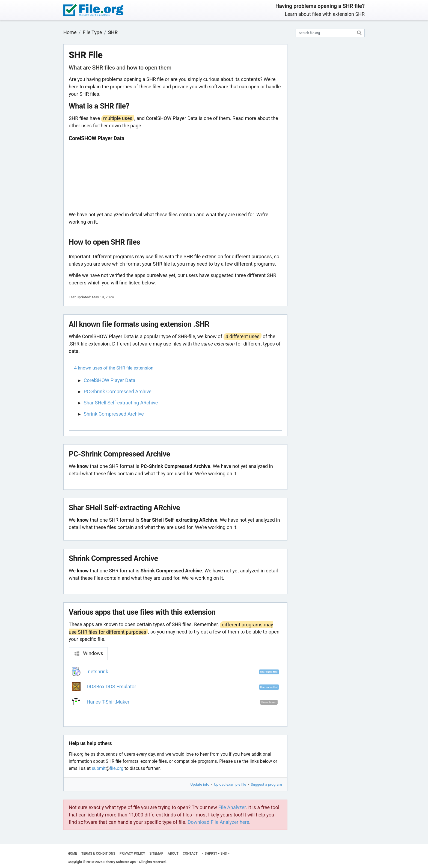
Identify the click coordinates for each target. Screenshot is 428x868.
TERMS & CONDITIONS (98, 854)
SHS (224, 854)
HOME (72, 854)
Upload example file (230, 784)
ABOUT (173, 854)
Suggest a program (266, 784)
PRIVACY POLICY (132, 854)
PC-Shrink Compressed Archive (118, 391)
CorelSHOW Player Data (110, 380)
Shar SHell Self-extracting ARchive (121, 403)
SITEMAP (156, 854)
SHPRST (211, 854)
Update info (200, 784)
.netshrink (98, 672)
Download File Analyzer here (218, 822)
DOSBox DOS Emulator (112, 687)
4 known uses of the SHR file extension (114, 368)
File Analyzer (232, 807)
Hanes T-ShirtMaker (108, 702)
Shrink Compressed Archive (114, 414)
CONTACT (190, 854)
